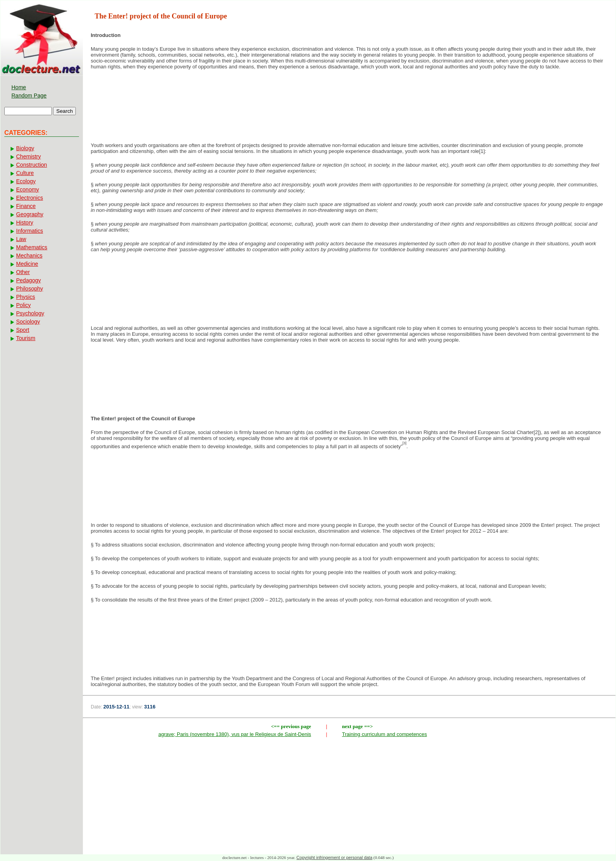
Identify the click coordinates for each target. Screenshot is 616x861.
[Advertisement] (349, 115)
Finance (26, 206)
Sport (23, 330)
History (25, 223)
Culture (25, 173)
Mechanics (29, 256)
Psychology (30, 313)
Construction (32, 165)
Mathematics (32, 247)
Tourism (26, 338)
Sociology (28, 322)
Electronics (29, 198)
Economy (27, 189)
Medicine (27, 264)
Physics (26, 297)
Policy (23, 305)
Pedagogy (28, 280)
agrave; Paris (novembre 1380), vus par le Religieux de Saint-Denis (235, 734)
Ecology (26, 181)
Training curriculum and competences (385, 734)
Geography (30, 214)
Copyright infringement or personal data (335, 857)
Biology (25, 148)
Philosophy (30, 289)
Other (23, 272)
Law (21, 239)
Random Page (29, 96)
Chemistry (28, 156)
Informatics (29, 231)
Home (19, 87)
